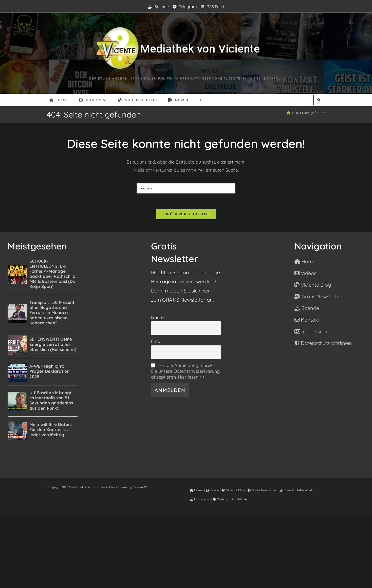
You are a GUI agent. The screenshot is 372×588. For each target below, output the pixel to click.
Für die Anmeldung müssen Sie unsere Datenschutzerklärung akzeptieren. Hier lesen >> (185, 371)
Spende (158, 7)
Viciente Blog (233, 490)
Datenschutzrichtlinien (231, 499)
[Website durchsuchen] (319, 100)
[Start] (289, 113)
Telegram (185, 7)
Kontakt (305, 490)
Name (157, 317)
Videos (212, 490)
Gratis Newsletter (262, 490)
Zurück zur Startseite (186, 214)
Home (196, 490)
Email (157, 341)
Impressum (200, 499)
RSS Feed (212, 7)
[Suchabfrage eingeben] (186, 188)
